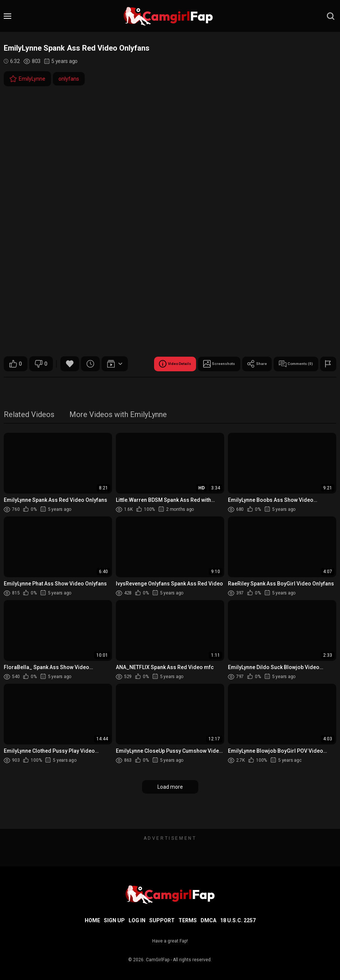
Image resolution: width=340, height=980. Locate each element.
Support (162, 920)
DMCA (208, 920)
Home (92, 920)
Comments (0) (178, 383)
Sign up (114, 920)
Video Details (30, 383)
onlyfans (69, 79)
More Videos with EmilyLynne (118, 434)
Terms (188, 920)
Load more (170, 806)
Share (130, 383)
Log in (137, 920)
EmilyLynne (27, 79)
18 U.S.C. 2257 (238, 920)
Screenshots (85, 383)
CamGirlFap (158, 960)
